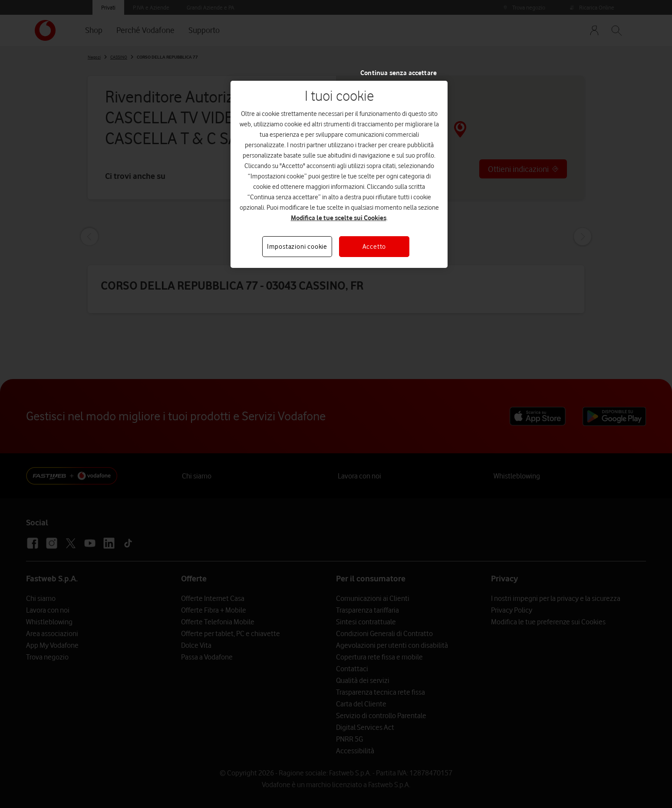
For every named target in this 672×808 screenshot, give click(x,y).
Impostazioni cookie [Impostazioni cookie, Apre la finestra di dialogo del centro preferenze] (297, 247)
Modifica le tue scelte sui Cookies (339, 218)
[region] (339, 174)
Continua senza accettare (399, 73)
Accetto (374, 247)
